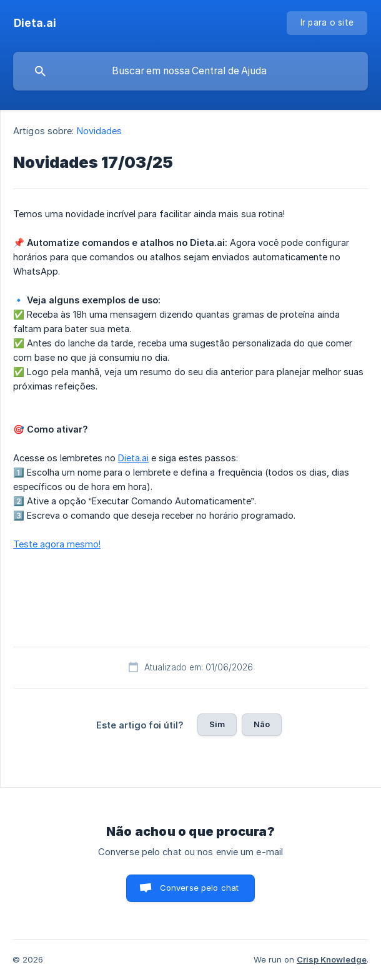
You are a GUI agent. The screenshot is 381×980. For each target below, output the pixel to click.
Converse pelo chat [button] (200, 888)
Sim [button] (217, 724)
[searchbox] (190, 71)
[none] (35, 23)
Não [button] (262, 724)
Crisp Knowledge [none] (332, 959)
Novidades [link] (100, 131)
